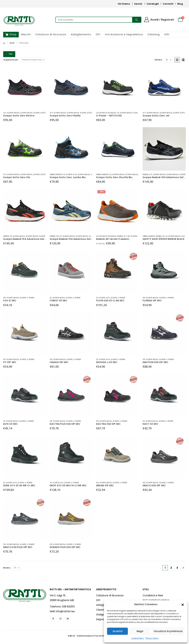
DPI (98, 34)
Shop (11, 34)
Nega (140, 631)
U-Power (30, 298)
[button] (183, 604)
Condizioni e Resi (153, 595)
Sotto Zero (45, 113)
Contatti (168, 4)
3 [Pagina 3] (177, 568)
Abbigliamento (81, 34)
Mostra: (159, 60)
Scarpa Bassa (13, 113)
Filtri (9, 54)
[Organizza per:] (33, 60)
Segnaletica (103, 619)
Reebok (145, 175)
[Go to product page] (25, 87)
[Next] (183, 568)
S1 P (5, 113)
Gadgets (101, 615)
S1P (57, 236)
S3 (118, 113)
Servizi (138, 4)
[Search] (137, 20)
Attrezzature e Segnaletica (124, 34)
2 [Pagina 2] (171, 568)
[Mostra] (168, 60)
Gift (167, 34)
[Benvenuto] (159, 20)
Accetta (118, 631)
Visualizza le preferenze (168, 631)
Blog (180, 4)
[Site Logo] (19, 21)
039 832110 (68, 607)
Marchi (26, 34)
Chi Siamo (124, 4)
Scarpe (36, 113)
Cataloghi (153, 4)
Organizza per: (11, 60)
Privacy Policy (152, 638)
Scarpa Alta (71, 175)
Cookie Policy (138, 638)
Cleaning (154, 34)
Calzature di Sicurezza (51, 34)
